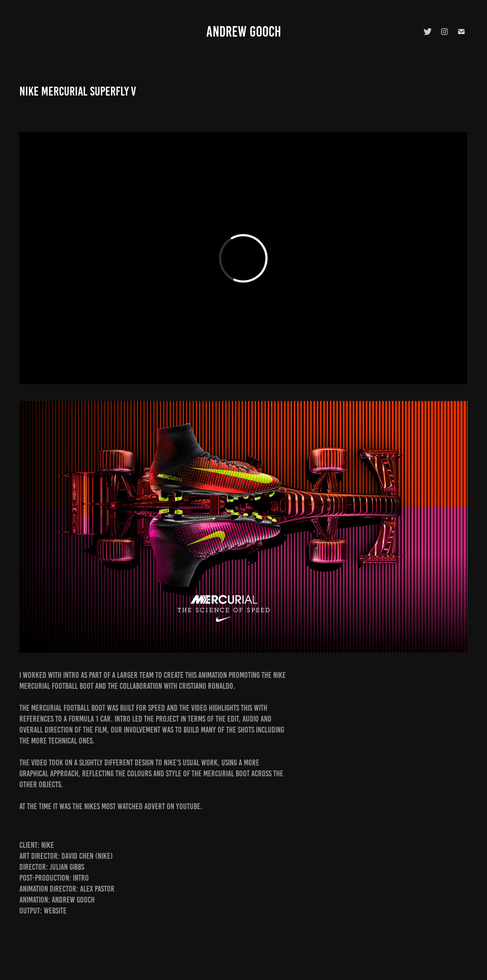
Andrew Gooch (244, 32)
